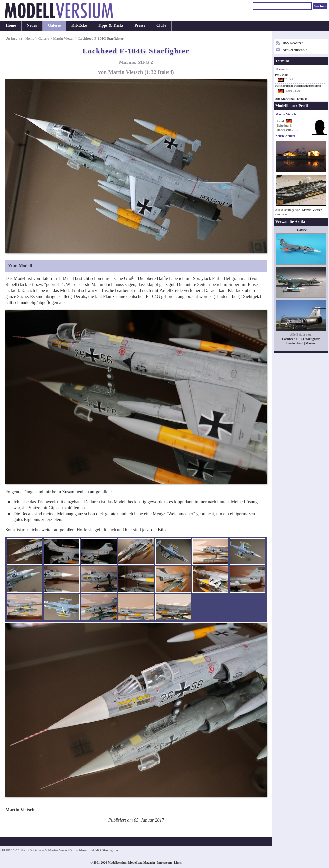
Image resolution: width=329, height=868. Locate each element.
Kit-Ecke (79, 25)
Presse (140, 25)
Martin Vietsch (64, 38)
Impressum (164, 863)
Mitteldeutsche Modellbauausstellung (298, 86)
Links (178, 863)
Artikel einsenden (295, 50)
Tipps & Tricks (111, 25)
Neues (32, 25)
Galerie (54, 25)
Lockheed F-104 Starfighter (301, 339)
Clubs (161, 25)
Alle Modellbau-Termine (291, 99)
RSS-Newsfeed (293, 43)
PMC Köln (282, 75)
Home (11, 25)
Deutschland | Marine (301, 343)
